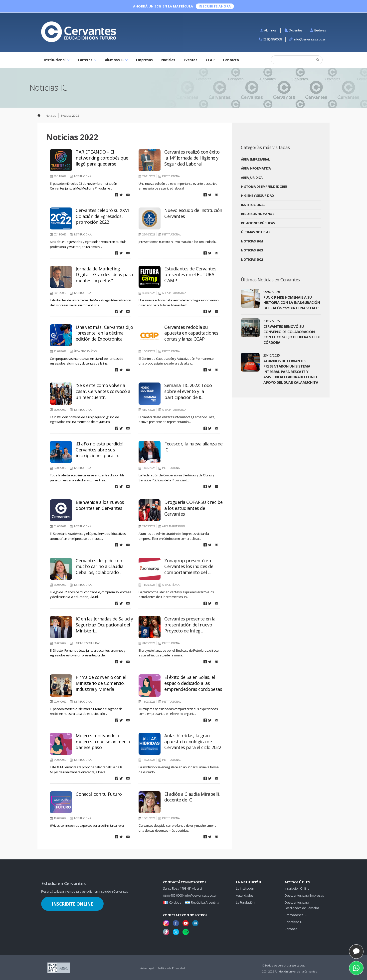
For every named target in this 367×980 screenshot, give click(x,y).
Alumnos (268, 30)
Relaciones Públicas (258, 223)
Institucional (57, 60)
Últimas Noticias (256, 232)
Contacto (231, 60)
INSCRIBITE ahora (215, 6)
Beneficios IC (294, 922)
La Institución (245, 888)
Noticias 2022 (252, 259)
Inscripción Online (297, 888)
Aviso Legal (147, 968)
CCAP (210, 60)
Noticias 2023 (252, 250)
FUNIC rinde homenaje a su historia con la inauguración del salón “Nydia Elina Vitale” (292, 303)
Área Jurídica (252, 178)
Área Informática (256, 168)
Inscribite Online (72, 904)
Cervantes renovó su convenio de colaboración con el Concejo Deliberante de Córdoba (292, 334)
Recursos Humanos (258, 214)
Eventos (191, 60)
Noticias (168, 60)
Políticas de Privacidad (171, 968)
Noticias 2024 (252, 241)
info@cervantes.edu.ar (308, 39)
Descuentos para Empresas (304, 895)
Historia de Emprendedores (264, 187)
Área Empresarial (255, 159)
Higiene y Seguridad (258, 196)
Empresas (144, 60)
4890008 (270, 39)
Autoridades (245, 895)
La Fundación (245, 902)
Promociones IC (295, 915)
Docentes (293, 30)
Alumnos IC (116, 60)
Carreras (87, 60)
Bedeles (318, 30)
